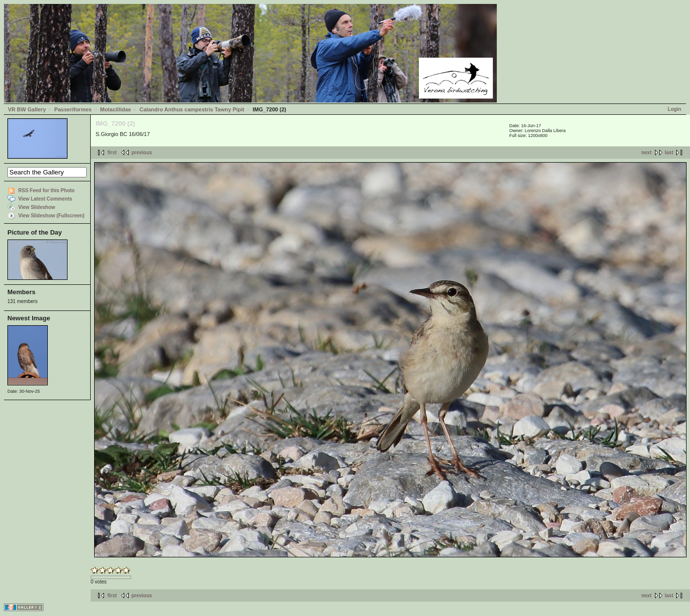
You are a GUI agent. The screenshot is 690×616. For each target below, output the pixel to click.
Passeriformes (73, 109)
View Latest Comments (45, 199)
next (646, 153)
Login (674, 109)
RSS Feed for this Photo (46, 190)
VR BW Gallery (27, 109)
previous (142, 153)
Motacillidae (116, 109)
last (669, 153)
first (112, 153)
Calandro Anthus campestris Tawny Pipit (192, 109)
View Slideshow (37, 207)
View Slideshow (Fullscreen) (51, 216)
